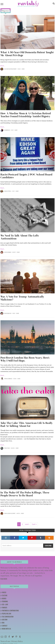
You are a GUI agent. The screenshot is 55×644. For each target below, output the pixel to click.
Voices (4, 592)
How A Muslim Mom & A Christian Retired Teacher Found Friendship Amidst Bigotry (26, 115)
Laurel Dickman (8, 252)
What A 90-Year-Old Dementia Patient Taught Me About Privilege (27, 54)
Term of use (5, 641)
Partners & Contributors (10, 611)
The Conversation (8, 617)
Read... (3, 66)
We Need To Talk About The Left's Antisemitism (20, 237)
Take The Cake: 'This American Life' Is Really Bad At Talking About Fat (27, 424)
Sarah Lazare (7, 513)
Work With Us (6, 629)
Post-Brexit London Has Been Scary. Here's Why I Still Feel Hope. (25, 359)
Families (5, 608)
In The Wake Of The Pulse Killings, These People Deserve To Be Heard (25, 494)
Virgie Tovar (7, 448)
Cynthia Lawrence (8, 379)
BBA (3, 623)
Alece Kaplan (7, 69)
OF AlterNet (13, 513)
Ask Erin (5, 620)
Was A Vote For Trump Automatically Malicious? (22, 298)
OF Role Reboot (13, 69)
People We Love (7, 614)
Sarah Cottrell (8, 191)
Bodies (4, 599)
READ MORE (4, 579)
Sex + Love (5, 605)
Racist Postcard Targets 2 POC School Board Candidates (26, 176)
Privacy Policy (17, 641)
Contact (5, 626)
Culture (5, 595)
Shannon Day (7, 130)
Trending (5, 601)
